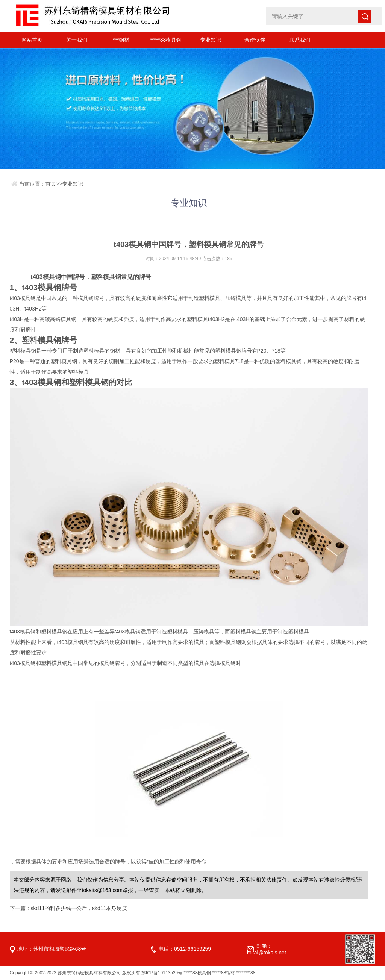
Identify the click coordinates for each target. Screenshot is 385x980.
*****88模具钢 (166, 40)
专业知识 (211, 40)
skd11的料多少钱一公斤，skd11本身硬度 (79, 908)
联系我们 (300, 40)
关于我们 (77, 40)
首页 (51, 184)
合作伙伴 (255, 40)
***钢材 (121, 40)
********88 (246, 973)
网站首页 (32, 40)
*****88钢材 (224, 973)
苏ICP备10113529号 (162, 973)
